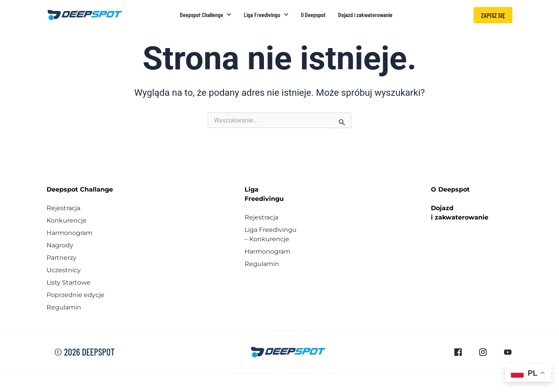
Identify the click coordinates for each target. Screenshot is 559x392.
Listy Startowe (69, 282)
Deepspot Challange (80, 189)
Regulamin (64, 307)
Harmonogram (69, 233)
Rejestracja (63, 208)
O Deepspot (450, 189)
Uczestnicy (64, 270)
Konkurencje (67, 220)
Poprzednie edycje (76, 295)
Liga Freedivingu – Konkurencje (271, 234)
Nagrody (60, 245)
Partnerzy (62, 258)
